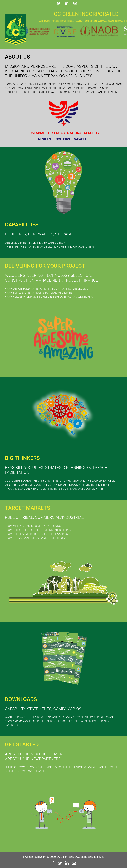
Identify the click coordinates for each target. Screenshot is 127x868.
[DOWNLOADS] (63, 626)
